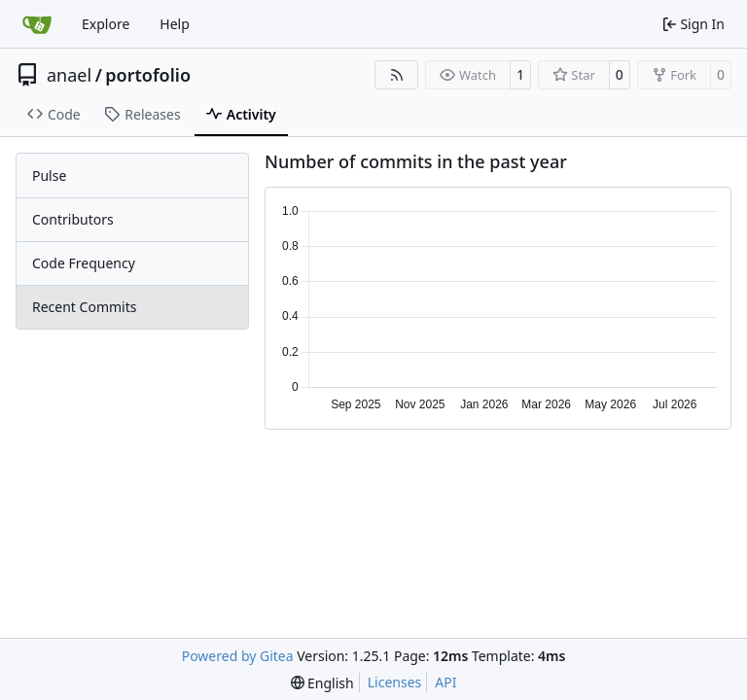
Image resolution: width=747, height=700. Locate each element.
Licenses (395, 682)
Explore (106, 24)
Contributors (73, 219)
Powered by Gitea (238, 656)
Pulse (49, 175)
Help (175, 24)
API (445, 682)
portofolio (148, 75)
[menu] (322, 683)
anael (69, 75)
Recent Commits (84, 307)
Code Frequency (84, 263)
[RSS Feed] (397, 75)
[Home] (37, 24)
